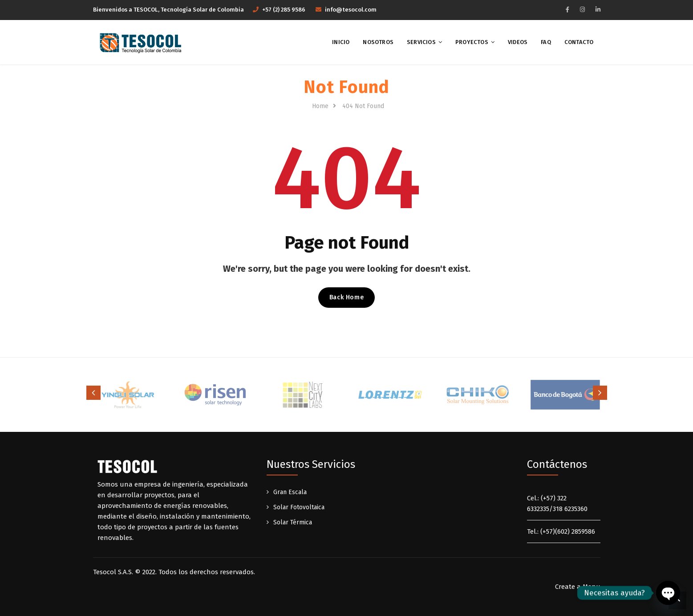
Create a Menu (578, 587)
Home (320, 106)
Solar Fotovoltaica (299, 507)
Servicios (421, 42)
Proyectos (472, 42)
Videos (518, 42)
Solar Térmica (293, 522)
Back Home (346, 297)
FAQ (546, 42)
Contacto (579, 42)
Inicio (341, 42)
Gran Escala (290, 492)
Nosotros (378, 42)
